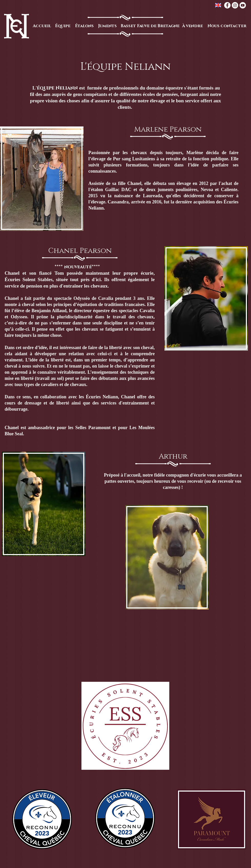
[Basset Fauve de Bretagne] (150, 26)
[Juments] (107, 26)
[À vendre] (192, 26)
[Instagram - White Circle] (235, 5)
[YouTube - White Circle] (243, 5)
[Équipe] (63, 26)
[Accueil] (42, 26)
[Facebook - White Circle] (227, 5)
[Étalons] (84, 26)
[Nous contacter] (227, 26)
